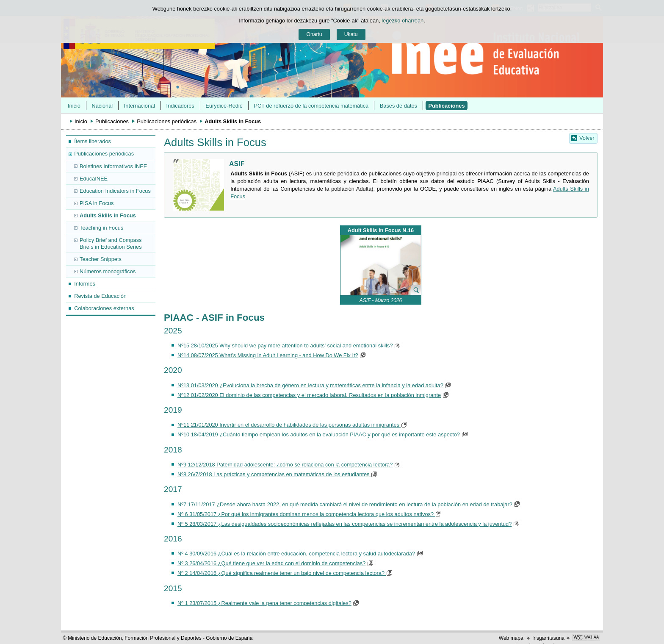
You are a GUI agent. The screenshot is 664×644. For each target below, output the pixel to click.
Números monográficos (108, 271)
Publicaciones (447, 106)
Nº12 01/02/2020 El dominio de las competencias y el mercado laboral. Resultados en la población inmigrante (309, 395)
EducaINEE (94, 179)
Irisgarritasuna (548, 638)
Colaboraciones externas (104, 308)
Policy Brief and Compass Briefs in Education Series (111, 243)
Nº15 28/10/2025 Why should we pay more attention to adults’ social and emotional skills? (285, 346)
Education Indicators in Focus (115, 191)
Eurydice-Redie (224, 106)
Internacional (140, 106)
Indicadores (180, 106)
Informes (85, 284)
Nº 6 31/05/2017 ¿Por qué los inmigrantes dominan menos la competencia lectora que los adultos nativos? (306, 514)
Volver (587, 138)
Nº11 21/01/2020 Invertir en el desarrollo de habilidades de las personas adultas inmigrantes (289, 425)
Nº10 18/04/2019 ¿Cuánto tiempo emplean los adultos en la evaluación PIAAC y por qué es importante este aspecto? (319, 434)
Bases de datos (398, 106)
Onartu (314, 34)
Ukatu (351, 34)
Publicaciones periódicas (167, 121)
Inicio (74, 106)
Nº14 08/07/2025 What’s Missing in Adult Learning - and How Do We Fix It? (268, 355)
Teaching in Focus (101, 228)
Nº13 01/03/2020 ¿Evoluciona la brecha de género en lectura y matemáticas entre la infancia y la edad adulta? (310, 385)
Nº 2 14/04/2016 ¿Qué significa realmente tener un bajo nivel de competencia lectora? (282, 573)
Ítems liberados (93, 141)
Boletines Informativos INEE (113, 166)
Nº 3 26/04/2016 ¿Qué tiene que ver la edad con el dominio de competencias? (271, 563)
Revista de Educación (100, 296)
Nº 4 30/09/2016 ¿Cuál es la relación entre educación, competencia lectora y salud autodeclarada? (296, 554)
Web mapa (511, 638)
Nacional (102, 106)
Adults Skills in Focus (108, 215)
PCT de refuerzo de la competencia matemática (311, 106)
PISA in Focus (97, 203)
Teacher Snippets (101, 259)
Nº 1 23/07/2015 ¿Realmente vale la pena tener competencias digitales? (264, 603)
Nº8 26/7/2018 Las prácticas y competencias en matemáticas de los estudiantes (274, 474)
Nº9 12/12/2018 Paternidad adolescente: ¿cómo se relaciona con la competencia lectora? (285, 465)
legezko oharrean (403, 21)
